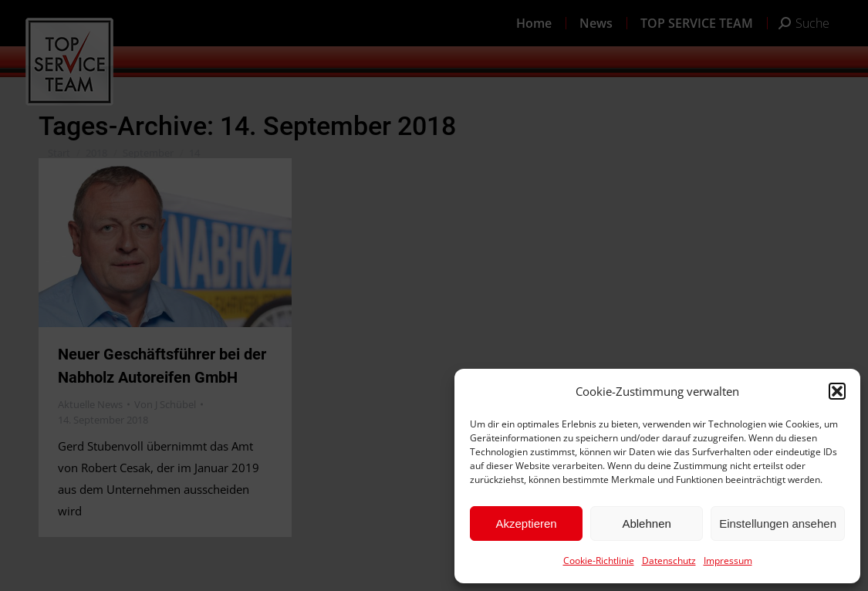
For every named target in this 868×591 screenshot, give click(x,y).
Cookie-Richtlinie (599, 561)
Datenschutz (669, 561)
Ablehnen (646, 523)
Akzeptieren (526, 523)
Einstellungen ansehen (778, 523)
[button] (837, 391)
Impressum (728, 561)
